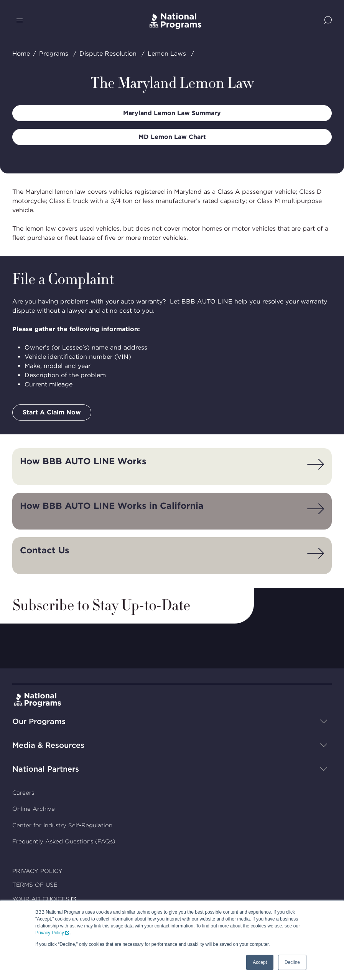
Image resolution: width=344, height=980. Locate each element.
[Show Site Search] (328, 21)
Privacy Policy (50, 933)
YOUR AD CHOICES (41, 899)
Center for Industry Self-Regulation (62, 825)
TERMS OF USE (35, 885)
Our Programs (39, 721)
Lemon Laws (167, 54)
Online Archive (34, 809)
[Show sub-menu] (324, 721)
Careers (23, 793)
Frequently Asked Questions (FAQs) (64, 841)
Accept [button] (260, 962)
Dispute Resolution (108, 54)
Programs (54, 54)
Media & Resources (48, 745)
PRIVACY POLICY (37, 871)
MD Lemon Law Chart (172, 137)
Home (21, 54)
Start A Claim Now (52, 412)
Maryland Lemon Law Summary (172, 113)
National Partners (46, 769)
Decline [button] (292, 962)
